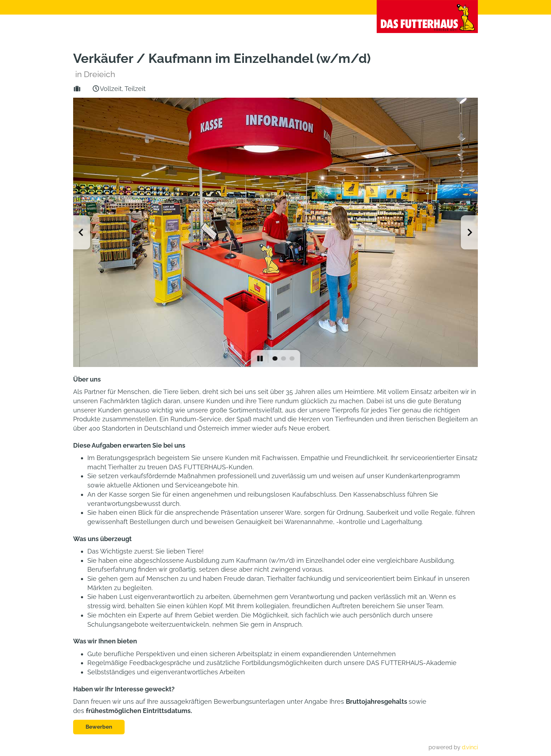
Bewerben (99, 727)
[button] (82, 232)
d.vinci (470, 747)
